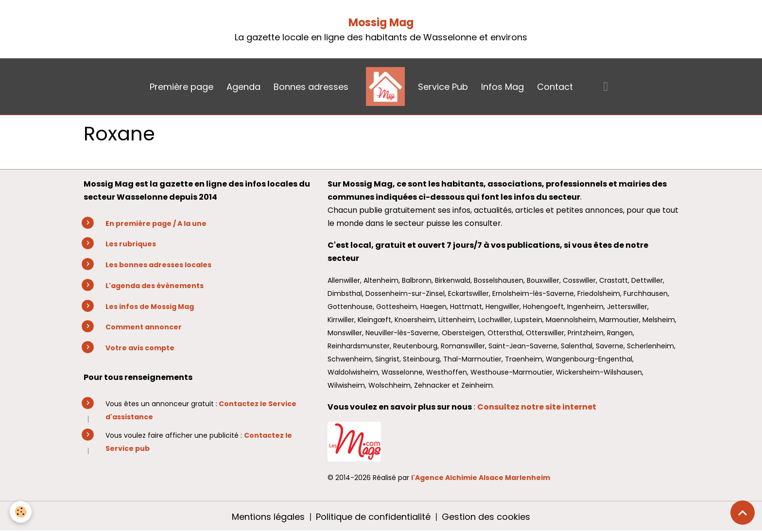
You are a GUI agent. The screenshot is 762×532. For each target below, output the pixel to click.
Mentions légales (268, 517)
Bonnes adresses (311, 87)
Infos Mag (502, 87)
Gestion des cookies (486, 517)
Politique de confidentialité (373, 517)
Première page (182, 87)
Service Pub (443, 87)
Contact (555, 87)
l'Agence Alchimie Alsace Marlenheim (481, 478)
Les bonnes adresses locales (158, 265)
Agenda (243, 87)
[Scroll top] (743, 513)
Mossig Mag (381, 23)
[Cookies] (21, 512)
